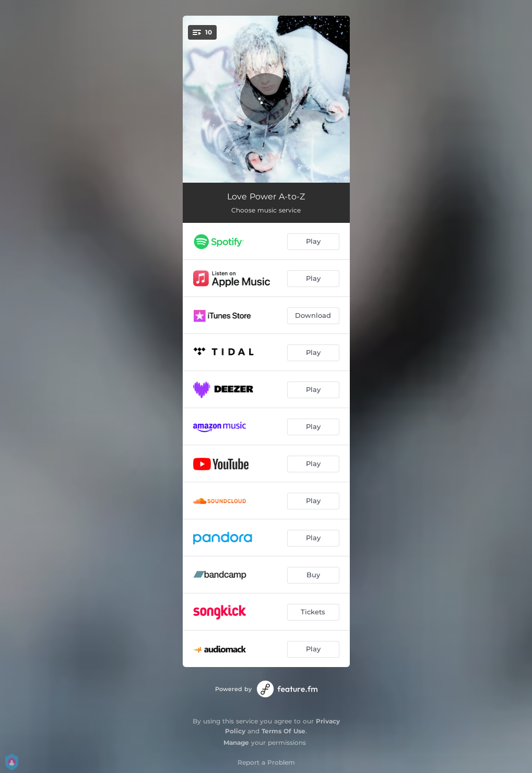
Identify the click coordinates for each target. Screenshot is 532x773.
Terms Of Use (283, 731)
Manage (236, 742)
